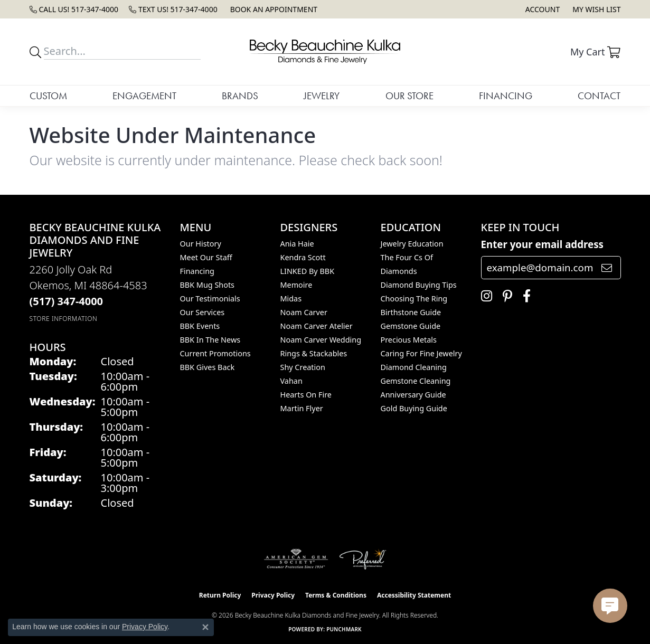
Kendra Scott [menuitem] (303, 257)
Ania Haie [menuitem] (297, 244)
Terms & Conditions (336, 595)
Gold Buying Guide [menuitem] (414, 408)
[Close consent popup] (205, 627)
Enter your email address (543, 244)
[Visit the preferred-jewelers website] (363, 559)
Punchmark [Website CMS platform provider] (344, 629)
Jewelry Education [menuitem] (412, 244)
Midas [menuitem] (291, 299)
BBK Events (200, 326)
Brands (240, 96)
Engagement (144, 96)
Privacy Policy (273, 595)
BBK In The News (210, 340)
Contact (599, 96)
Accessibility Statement (414, 595)
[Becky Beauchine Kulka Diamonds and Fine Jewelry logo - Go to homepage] (325, 52)
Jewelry (322, 96)
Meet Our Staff (206, 257)
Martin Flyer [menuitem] (302, 408)
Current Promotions (215, 353)
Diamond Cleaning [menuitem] (414, 367)
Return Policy (220, 595)
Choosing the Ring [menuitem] (414, 299)
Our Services (202, 312)
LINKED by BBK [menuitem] (308, 271)
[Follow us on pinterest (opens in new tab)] (505, 296)
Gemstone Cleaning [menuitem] (416, 381)
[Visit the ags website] (296, 559)
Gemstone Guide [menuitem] (411, 326)
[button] (541, 9)
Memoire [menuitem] (296, 285)
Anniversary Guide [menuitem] (413, 395)
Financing (506, 96)
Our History (201, 244)
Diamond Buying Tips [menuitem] (419, 285)
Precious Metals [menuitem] (409, 340)
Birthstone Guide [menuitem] (411, 312)
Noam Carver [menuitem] (304, 312)
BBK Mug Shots (207, 285)
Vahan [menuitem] (291, 381)
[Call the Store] (67, 301)
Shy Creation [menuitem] (303, 367)
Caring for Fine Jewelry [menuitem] (421, 353)
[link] (74, 9)
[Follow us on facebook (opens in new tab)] (524, 296)
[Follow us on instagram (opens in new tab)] (484, 296)
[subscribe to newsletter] (607, 268)
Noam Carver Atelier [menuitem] (317, 326)
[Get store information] (64, 319)
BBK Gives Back (208, 367)
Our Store (409, 96)
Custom (48, 96)
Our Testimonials (210, 299)
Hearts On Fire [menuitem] (306, 395)
